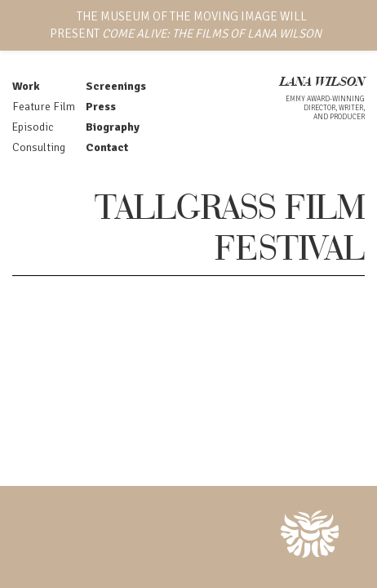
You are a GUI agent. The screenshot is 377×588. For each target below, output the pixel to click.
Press (101, 107)
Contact (107, 147)
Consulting (39, 147)
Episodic (33, 127)
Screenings (116, 86)
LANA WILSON (322, 83)
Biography (113, 127)
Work (26, 86)
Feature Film (44, 107)
